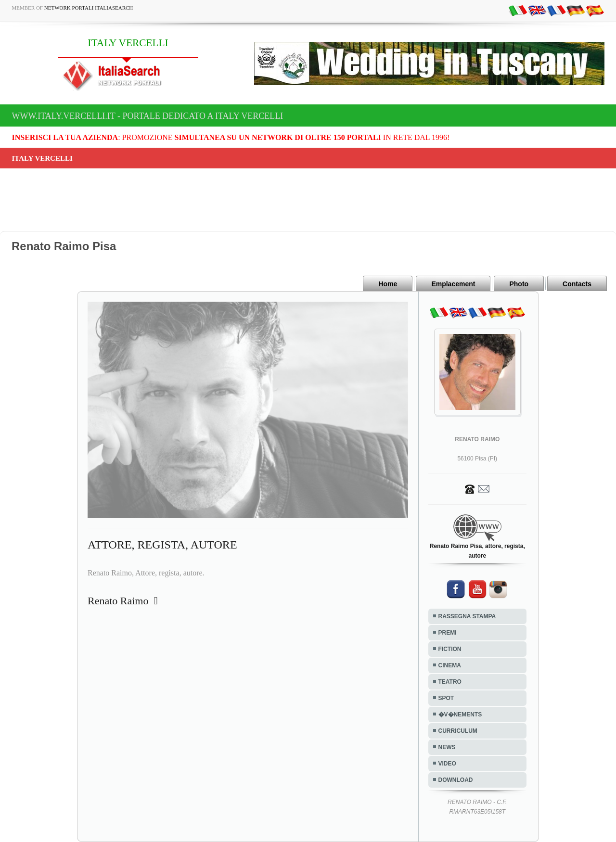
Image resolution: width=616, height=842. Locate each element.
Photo (519, 284)
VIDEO (447, 764)
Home (388, 284)
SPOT (446, 698)
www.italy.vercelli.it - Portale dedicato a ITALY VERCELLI (148, 116)
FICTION (450, 649)
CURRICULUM (458, 731)
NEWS (447, 747)
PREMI (448, 633)
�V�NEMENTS (460, 714)
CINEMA (450, 665)
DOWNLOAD (456, 780)
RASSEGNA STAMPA (467, 616)
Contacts (577, 284)
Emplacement (453, 284)
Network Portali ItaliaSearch (89, 8)
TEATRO (450, 682)
